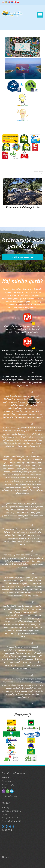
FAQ (4, 788)
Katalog (5, 808)
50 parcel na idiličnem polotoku (22, 207)
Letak (4, 814)
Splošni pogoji (8, 784)
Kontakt (5, 778)
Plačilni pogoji (8, 781)
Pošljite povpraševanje (22, 257)
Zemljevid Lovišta (10, 817)
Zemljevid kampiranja (11, 811)
